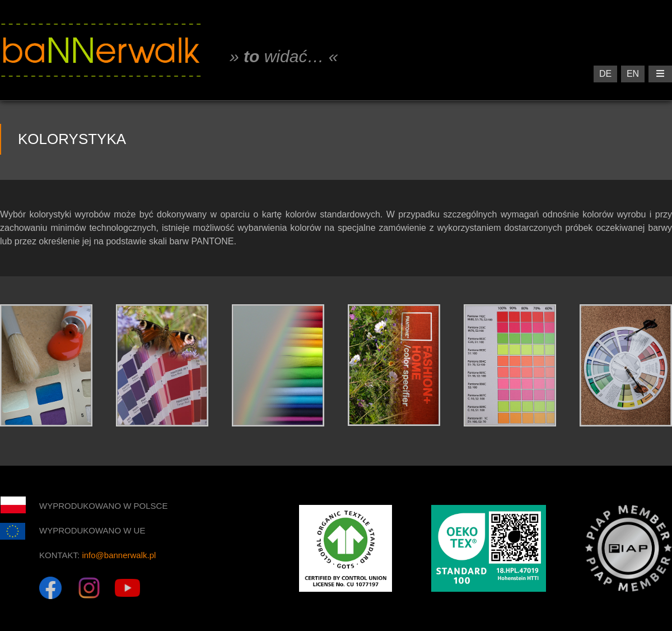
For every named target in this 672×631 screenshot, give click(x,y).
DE (605, 74)
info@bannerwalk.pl (119, 555)
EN (633, 74)
